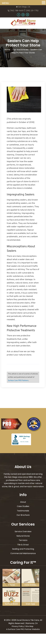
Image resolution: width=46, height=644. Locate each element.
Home (7, 50)
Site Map (29, 626)
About (23, 502)
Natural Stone (23, 536)
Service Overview (23, 531)
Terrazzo (23, 540)
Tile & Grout (23, 545)
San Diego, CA (23, 7)
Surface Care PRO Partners (18, 381)
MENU (5, 3)
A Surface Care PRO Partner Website (23, 629)
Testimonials (23, 511)
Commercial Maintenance (23, 553)
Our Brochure (23, 515)
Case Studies (23, 506)
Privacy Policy (18, 626)
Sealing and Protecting (23, 549)
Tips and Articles (20, 50)
